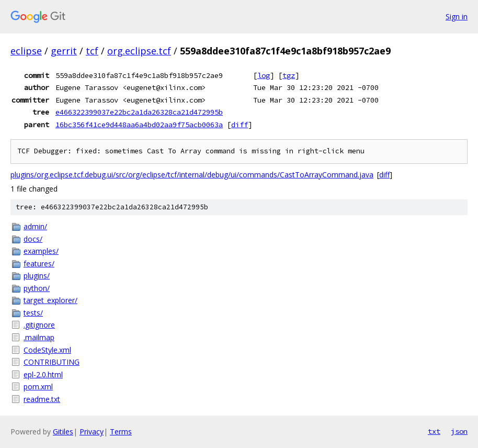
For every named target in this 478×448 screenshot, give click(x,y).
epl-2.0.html (43, 374)
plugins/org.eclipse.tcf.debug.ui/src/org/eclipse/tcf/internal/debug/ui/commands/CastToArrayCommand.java (192, 175)
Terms (121, 432)
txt (434, 431)
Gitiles (63, 432)
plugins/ (37, 276)
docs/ (33, 239)
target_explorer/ (50, 300)
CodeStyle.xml (47, 350)
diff (240, 125)
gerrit (64, 51)
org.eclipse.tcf (139, 51)
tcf (92, 51)
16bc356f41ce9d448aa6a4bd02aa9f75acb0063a (139, 125)
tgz (289, 75)
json (459, 431)
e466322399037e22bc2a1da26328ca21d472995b (139, 112)
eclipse (26, 51)
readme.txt (42, 399)
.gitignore (39, 325)
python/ (37, 288)
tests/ (33, 313)
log (264, 75)
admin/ (35, 226)
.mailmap (39, 337)
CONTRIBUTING (52, 362)
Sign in (457, 16)
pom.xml (38, 387)
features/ (39, 264)
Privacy (92, 432)
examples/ (41, 251)
